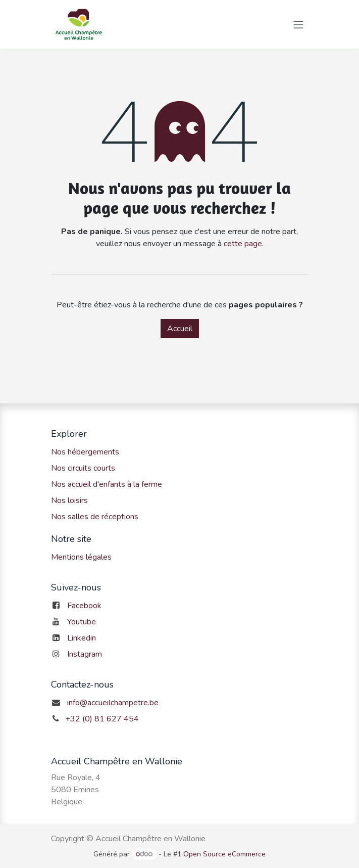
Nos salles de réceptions (95, 517)
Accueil (180, 329)
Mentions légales (81, 557)
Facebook (84, 606)
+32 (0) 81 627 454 (102, 719)
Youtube (82, 622)
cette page (243, 244)
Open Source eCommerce (224, 854)
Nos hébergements (85, 452)
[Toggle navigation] (298, 24)
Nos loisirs (69, 500)
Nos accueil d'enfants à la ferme (107, 484)
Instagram (85, 654)
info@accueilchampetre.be (113, 703)
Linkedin (82, 638)
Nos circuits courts (83, 468)
